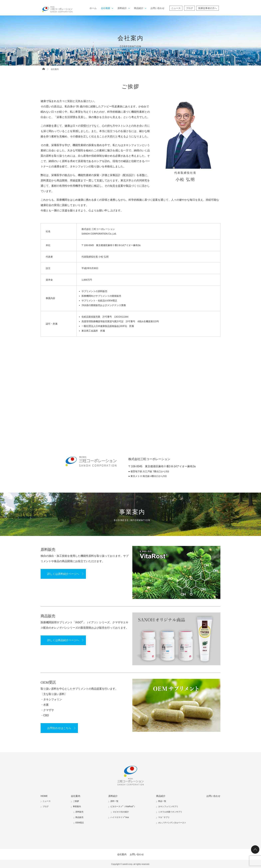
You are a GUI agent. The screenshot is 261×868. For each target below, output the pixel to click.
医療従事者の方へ (208, 8)
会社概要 (106, 8)
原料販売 (79, 812)
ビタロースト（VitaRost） (123, 806)
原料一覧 (114, 801)
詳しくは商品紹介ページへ (63, 640)
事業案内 (77, 806)
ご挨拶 (76, 801)
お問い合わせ (157, 8)
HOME (44, 796)
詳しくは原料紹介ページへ (63, 574)
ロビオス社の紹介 (121, 812)
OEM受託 (80, 823)
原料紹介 (122, 8)
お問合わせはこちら (59, 728)
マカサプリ (164, 817)
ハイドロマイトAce (120, 817)
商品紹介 (139, 8)
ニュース (176, 8)
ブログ (189, 8)
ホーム (93, 8)
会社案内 (76, 796)
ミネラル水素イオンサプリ (170, 812)
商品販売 (79, 817)
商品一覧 (162, 801)
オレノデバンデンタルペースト (172, 823)
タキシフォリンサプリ (168, 806)
